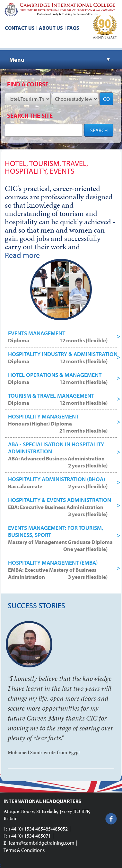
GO (106, 99)
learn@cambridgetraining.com (42, 843)
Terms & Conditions (24, 850)
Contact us (20, 28)
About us (51, 28)
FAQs (73, 28)
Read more (22, 255)
